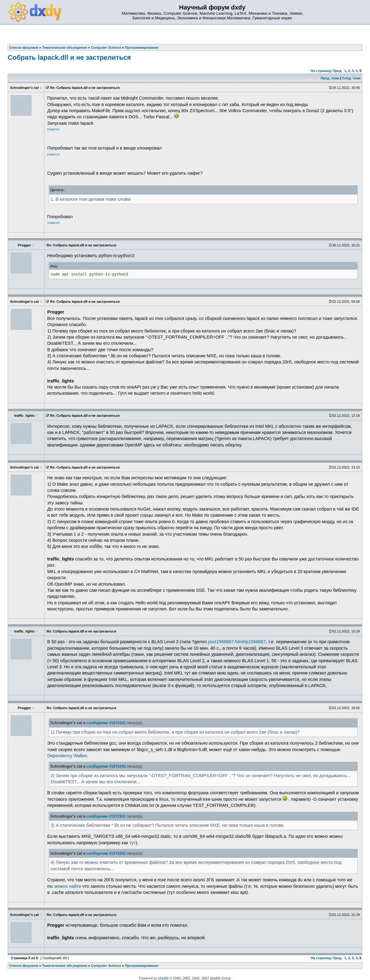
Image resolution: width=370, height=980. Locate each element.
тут (133, 843)
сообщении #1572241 (106, 723)
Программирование (141, 966)
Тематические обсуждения (65, 966)
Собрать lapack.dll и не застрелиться (69, 57)
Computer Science (106, 966)
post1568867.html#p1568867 (237, 642)
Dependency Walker (67, 756)
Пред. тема (330, 78)
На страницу (321, 71)
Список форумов (24, 966)
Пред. (337, 71)
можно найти (68, 886)
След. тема (351, 78)
